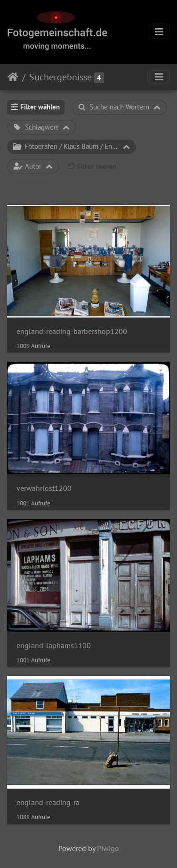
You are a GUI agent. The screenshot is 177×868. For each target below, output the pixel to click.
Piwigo (108, 848)
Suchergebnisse (60, 77)
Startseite (13, 77)
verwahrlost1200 (44, 488)
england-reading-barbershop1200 (72, 331)
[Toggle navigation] (159, 32)
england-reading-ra (48, 802)
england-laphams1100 (54, 646)
